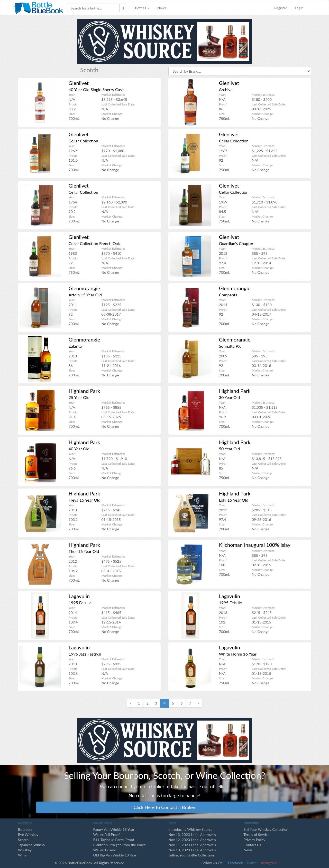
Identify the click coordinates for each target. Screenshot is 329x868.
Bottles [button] (142, 8)
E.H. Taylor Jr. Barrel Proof (114, 840)
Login (299, 8)
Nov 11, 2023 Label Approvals (192, 845)
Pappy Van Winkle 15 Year (114, 829)
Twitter (252, 863)
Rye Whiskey (28, 835)
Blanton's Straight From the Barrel (120, 845)
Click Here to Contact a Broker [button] (165, 807)
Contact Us (252, 845)
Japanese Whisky (31, 845)
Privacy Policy (254, 840)
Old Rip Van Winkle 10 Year (115, 855)
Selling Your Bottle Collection (191, 855)
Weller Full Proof (107, 835)
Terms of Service (257, 835)
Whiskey (25, 850)
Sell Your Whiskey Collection (266, 829)
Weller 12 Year (105, 850)
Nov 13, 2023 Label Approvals (192, 835)
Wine (22, 855)
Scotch (23, 840)
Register (281, 8)
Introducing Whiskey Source (190, 829)
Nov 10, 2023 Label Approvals (192, 850)
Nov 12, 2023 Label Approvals (192, 840)
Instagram (269, 863)
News (162, 8)
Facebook (236, 863)
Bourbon (25, 829)
